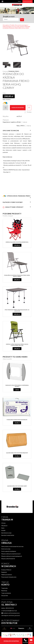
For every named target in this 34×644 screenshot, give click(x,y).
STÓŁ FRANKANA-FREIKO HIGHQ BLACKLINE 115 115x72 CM (17, 310)
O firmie (3, 523)
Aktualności (4, 526)
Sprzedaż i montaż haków (8, 535)
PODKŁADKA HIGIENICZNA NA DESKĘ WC (17, 420)
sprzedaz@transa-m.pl (11, 611)
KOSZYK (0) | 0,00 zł (28, 1)
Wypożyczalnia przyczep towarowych (11, 554)
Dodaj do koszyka (18, 108)
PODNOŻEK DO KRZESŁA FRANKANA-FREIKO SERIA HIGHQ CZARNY (17, 276)
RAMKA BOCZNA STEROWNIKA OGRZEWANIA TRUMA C (17, 386)
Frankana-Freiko (14, 71)
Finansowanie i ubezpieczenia (9, 577)
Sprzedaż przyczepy (6, 533)
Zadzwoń (25, 641)
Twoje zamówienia (6, 593)
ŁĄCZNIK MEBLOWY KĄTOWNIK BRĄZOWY (17, 453)
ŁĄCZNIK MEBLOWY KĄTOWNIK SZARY (17, 486)
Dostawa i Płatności (6, 570)
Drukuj (29, 112)
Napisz (31, 641)
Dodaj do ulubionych (29, 108)
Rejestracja (4, 591)
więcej (24, 122)
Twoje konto (4, 588)
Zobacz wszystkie (7, 359)
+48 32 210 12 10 (10, 608)
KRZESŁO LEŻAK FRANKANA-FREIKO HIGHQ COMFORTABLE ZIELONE (17, 345)
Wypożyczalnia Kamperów (8, 559)
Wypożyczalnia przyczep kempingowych (12, 556)
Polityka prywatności (7, 575)
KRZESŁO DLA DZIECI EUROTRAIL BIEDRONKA (17, 242)
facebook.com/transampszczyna (10, 613)
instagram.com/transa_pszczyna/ (11, 615)
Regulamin (4, 572)
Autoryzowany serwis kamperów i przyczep (12, 546)
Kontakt (3, 530)
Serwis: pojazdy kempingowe (9, 551)
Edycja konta (5, 596)
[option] (17, 507)
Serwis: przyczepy (6, 549)
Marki (3, 528)
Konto (19, 1)
